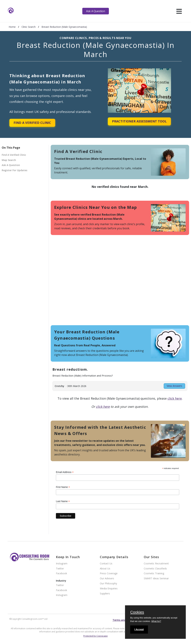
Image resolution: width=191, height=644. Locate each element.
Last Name (63, 501)
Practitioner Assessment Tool (139, 121)
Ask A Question (95, 11)
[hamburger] (179, 11)
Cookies (137, 612)
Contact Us (106, 564)
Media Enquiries (109, 589)
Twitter (60, 569)
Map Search (9, 160)
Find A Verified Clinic (32, 123)
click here (175, 398)
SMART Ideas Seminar (156, 579)
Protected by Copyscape (95, 636)
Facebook (61, 573)
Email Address (65, 472)
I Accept (139, 629)
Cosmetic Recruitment (156, 564)
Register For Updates (14, 170)
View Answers (174, 386)
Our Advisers (107, 579)
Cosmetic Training (154, 573)
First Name (63, 487)
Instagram (62, 564)
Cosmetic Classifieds (155, 569)
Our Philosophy (108, 584)
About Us (105, 569)
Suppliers (105, 594)
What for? (156, 621)
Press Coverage (109, 573)
